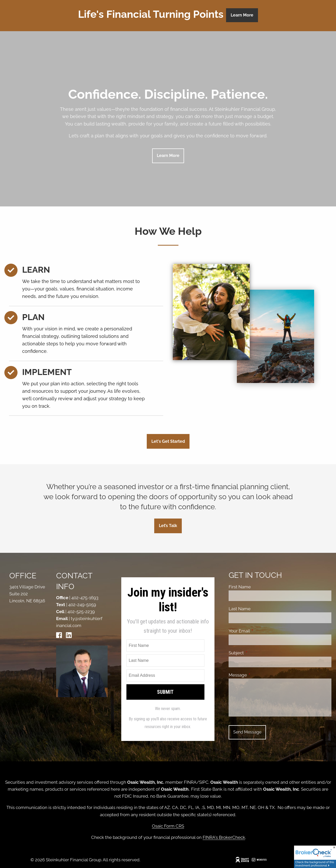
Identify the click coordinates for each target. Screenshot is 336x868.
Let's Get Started (168, 441)
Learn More (242, 15)
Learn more (168, 156)
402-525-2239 (81, 612)
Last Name (240, 609)
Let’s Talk (168, 526)
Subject (257, 653)
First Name (240, 587)
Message (259, 675)
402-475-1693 (85, 598)
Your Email (260, 631)
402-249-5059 (82, 605)
